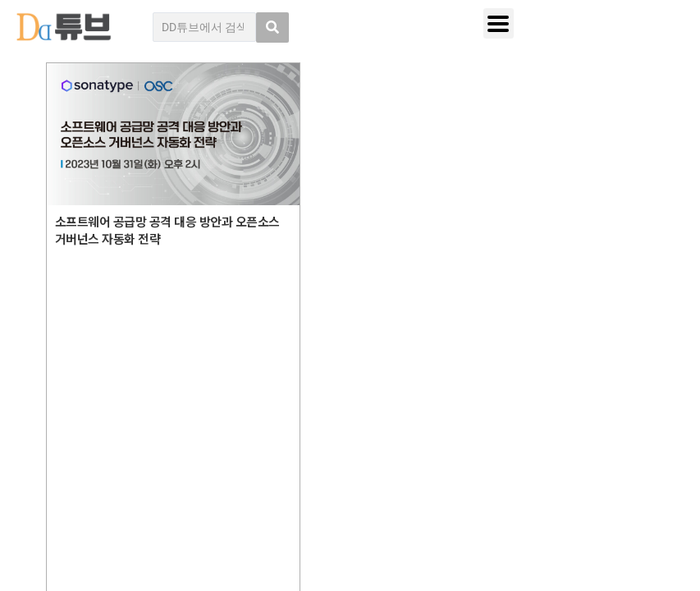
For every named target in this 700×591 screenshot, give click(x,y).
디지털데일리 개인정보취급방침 (577, 376)
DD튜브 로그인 (80, 542)
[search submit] (272, 27)
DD (93, 404)
